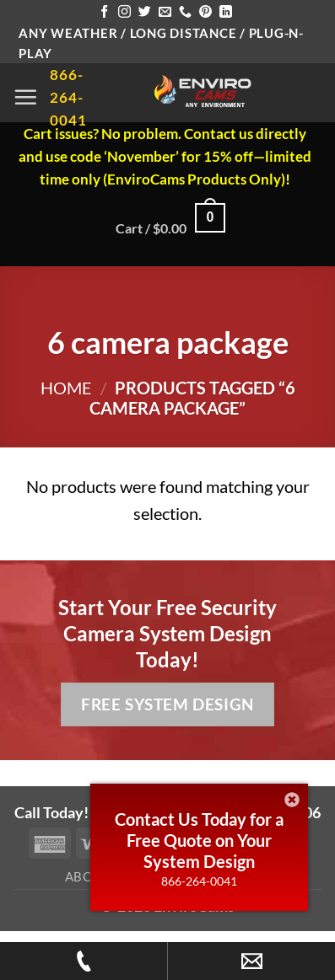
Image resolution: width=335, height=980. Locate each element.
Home (66, 388)
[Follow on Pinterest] (205, 12)
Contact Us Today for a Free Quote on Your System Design (199, 840)
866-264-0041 (199, 881)
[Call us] (185, 12)
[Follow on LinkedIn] (226, 12)
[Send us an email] (165, 12)
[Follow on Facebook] (104, 12)
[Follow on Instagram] (124, 12)
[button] (25, 97)
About (89, 876)
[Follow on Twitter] (145, 12)
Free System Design (167, 704)
